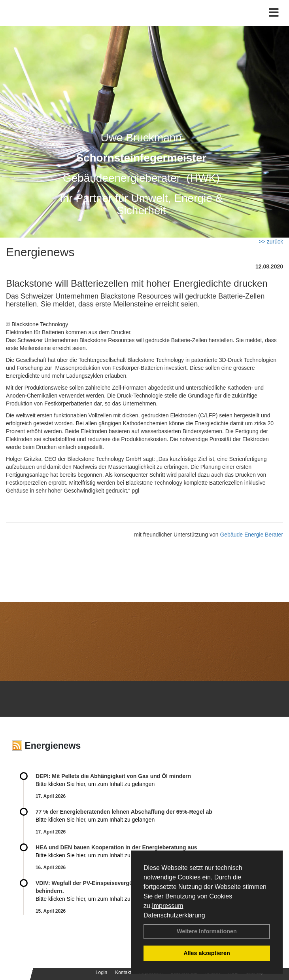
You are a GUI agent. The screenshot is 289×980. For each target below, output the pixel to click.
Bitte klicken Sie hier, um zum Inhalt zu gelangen (95, 784)
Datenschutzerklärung (174, 915)
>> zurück (271, 242)
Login (101, 972)
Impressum (167, 906)
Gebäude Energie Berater (251, 535)
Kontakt (123, 972)
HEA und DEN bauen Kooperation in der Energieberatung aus (116, 847)
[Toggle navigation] (274, 13)
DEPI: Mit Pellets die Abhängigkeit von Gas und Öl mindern (117, 776)
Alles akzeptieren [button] (207, 953)
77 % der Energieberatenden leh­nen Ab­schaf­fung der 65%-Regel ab (124, 812)
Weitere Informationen (207, 931)
